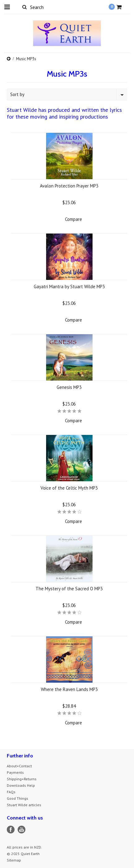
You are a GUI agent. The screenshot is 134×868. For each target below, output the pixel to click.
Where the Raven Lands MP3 (69, 689)
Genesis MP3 (69, 387)
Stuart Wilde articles (24, 805)
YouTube (22, 830)
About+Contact (19, 766)
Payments (15, 772)
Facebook (11, 830)
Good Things (17, 798)
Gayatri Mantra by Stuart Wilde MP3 (69, 287)
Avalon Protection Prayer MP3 (69, 186)
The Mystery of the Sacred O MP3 (69, 589)
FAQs (11, 792)
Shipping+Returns (22, 779)
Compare (73, 219)
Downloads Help (21, 785)
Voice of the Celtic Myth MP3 (69, 488)
